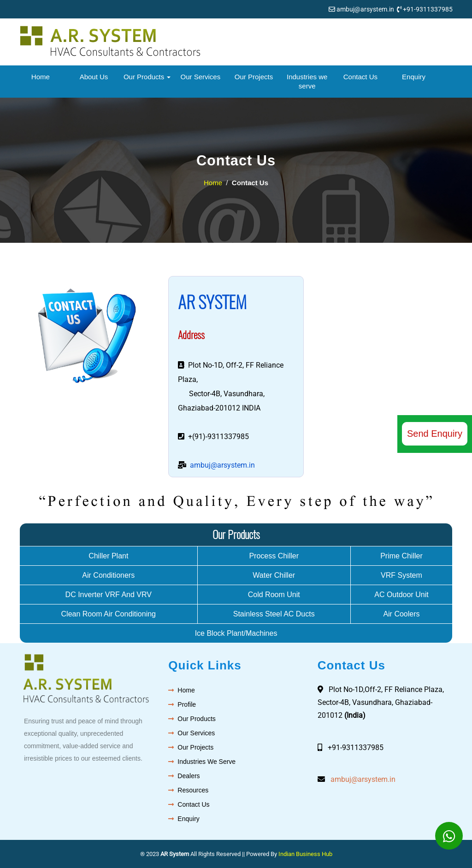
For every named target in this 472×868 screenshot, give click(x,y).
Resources (193, 790)
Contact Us (360, 77)
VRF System (401, 575)
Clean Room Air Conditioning (109, 614)
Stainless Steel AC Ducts (274, 614)
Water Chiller (274, 575)
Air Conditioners (108, 575)
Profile (187, 704)
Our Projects (254, 77)
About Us (94, 77)
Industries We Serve (206, 762)
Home (41, 77)
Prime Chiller (401, 556)
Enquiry (414, 77)
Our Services (201, 77)
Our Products (147, 77)
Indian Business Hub (305, 854)
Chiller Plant (108, 556)
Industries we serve (307, 81)
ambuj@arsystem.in (365, 9)
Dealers (189, 776)
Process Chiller (274, 556)
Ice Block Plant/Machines (236, 633)
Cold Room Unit (274, 595)
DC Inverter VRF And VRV (109, 595)
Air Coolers (401, 614)
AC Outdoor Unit (401, 595)
